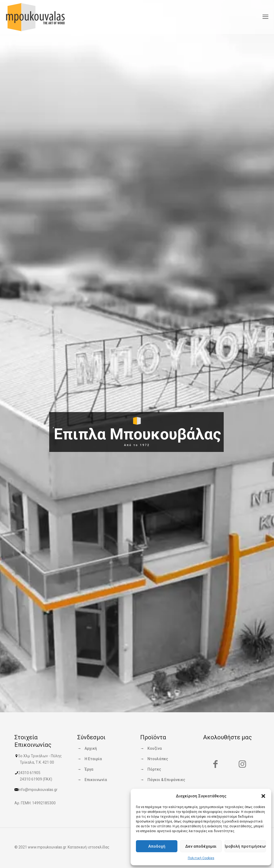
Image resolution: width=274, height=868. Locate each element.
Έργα (89, 769)
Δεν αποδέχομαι (201, 846)
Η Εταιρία (93, 759)
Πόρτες (154, 769)
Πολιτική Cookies (201, 858)
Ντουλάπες (158, 759)
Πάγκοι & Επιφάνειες (166, 780)
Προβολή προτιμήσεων (245, 846)
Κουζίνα (155, 748)
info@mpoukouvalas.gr (38, 790)
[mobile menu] (265, 17)
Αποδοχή (157, 846)
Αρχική (91, 748)
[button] (263, 796)
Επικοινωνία (96, 780)
